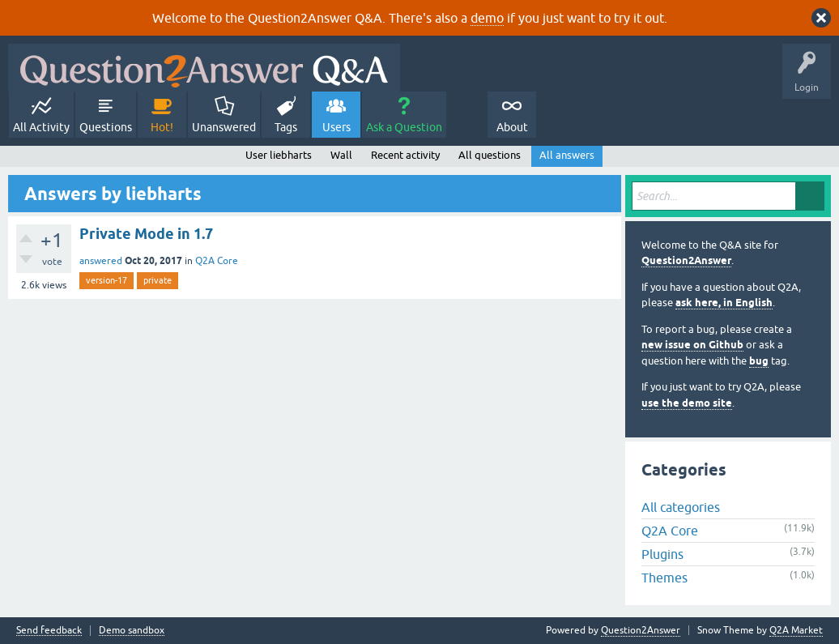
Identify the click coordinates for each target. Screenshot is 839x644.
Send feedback (49, 631)
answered (101, 261)
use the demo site (687, 403)
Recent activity (405, 155)
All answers (567, 155)
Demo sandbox (132, 631)
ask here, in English (724, 303)
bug (759, 361)
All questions (490, 155)
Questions (106, 127)
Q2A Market (796, 630)
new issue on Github (692, 345)
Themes (664, 578)
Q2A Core (217, 261)
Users (336, 127)
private (158, 280)
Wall (341, 155)
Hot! (162, 127)
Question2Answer (686, 260)
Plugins (662, 554)
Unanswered (224, 127)
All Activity (41, 127)
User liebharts (279, 155)
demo (487, 18)
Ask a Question (404, 127)
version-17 (106, 280)
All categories (681, 507)
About (512, 127)
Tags (286, 127)
